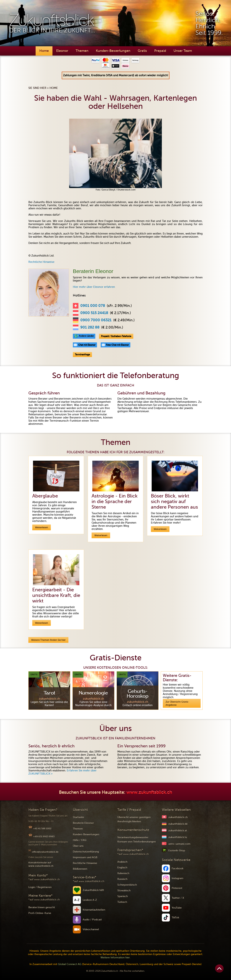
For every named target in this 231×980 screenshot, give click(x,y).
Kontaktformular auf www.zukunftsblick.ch (41, 864)
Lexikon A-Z (90, 900)
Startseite (78, 817)
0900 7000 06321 (96, 320)
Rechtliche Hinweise (41, 262)
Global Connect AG (70, 964)
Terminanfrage (82, 354)
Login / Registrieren (40, 887)
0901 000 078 (93, 306)
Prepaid (160, 51)
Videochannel (91, 929)
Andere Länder (86, 336)
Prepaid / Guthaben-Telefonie (116, 336)
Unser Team (183, 51)
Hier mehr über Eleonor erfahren (94, 287)
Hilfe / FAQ (80, 840)
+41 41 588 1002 (42, 829)
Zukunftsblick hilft (93, 890)
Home (44, 51)
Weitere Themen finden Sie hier (48, 640)
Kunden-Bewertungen (113, 51)
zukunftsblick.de (178, 824)
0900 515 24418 (94, 313)
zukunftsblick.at (178, 831)
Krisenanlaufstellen (94, 910)
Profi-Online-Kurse (40, 913)
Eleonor (62, 51)
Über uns (78, 846)
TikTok (175, 918)
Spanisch (123, 896)
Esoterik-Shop (177, 851)
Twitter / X (178, 898)
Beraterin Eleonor (83, 823)
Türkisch (122, 902)
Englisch (122, 868)
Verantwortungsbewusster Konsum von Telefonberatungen (137, 840)
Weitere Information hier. (115, 958)
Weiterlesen (42, 527)
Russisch (122, 879)
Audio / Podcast (92, 920)
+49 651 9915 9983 (44, 836)
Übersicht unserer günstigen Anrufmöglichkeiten (134, 819)
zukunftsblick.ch (178, 817)
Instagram (178, 878)
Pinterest (177, 888)
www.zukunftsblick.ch (149, 792)
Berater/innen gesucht (42, 907)
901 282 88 (90, 327)
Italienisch (123, 873)
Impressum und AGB (85, 857)
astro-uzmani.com (179, 844)
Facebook (178, 868)
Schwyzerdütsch (127, 885)
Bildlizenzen (80, 869)
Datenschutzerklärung (86, 852)
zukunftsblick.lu (178, 837)
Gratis (142, 51)
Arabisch (122, 862)
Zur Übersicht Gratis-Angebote (177, 703)
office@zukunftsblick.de (45, 852)
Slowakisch (124, 891)
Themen (82, 51)
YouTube (177, 908)
